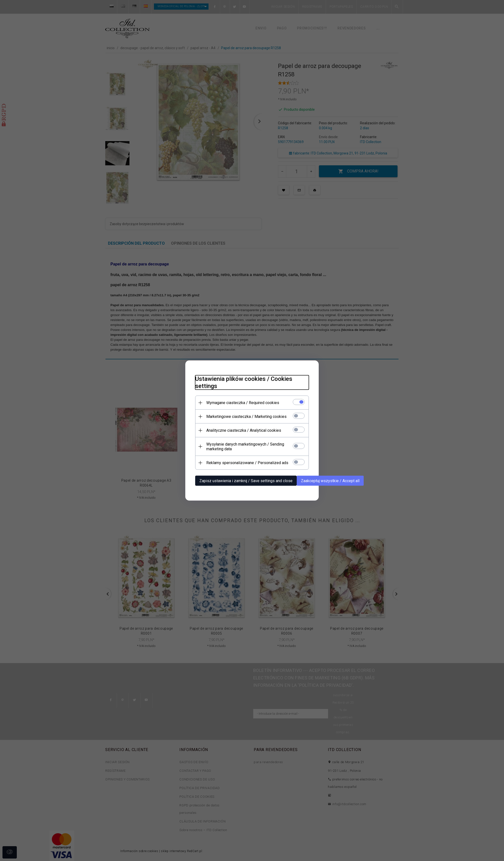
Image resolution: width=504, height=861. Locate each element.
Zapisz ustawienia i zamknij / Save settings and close (246, 481)
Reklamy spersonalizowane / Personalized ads (247, 463)
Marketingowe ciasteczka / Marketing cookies (246, 417)
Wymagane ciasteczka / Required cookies (243, 403)
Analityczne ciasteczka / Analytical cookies (244, 430)
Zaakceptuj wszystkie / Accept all (330, 481)
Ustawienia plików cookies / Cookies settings (244, 382)
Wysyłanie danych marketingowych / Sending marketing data (245, 447)
